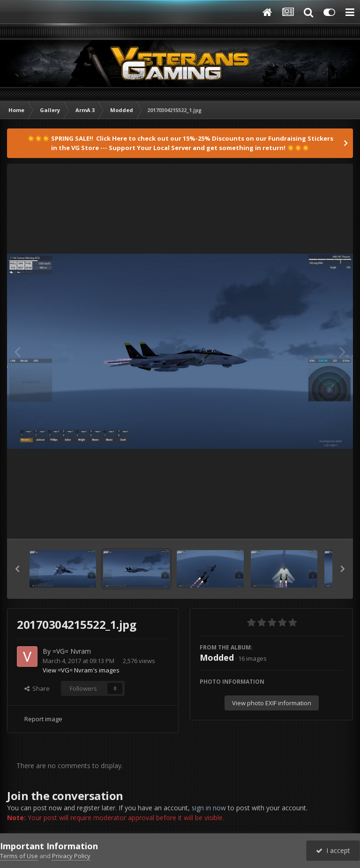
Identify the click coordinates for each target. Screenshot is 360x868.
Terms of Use (19, 856)
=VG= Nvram (72, 651)
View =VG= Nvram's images (81, 670)
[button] (17, 569)
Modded (217, 657)
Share (37, 688)
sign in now (209, 808)
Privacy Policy (71, 856)
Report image (43, 719)
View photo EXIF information (272, 703)
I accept (333, 850)
